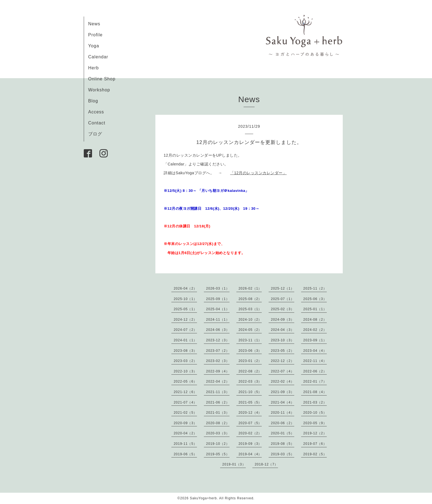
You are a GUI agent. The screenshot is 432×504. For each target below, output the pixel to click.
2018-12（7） (266, 464)
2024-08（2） (315, 320)
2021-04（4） (283, 402)
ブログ (95, 134)
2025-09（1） (218, 299)
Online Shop (102, 79)
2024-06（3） (218, 330)
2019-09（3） (250, 444)
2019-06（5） (185, 454)
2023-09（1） (315, 340)
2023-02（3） (218, 361)
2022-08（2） (250, 371)
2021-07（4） (185, 402)
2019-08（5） (283, 444)
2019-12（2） (315, 433)
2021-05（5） (250, 402)
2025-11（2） (315, 288)
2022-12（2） (283, 361)
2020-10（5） (315, 413)
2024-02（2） (315, 330)
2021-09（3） (283, 392)
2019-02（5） (315, 454)
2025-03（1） (250, 309)
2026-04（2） (185, 288)
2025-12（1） (283, 288)
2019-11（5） (185, 444)
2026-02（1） (250, 288)
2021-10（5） (250, 392)
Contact (97, 123)
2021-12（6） (185, 392)
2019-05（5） (218, 454)
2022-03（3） (250, 382)
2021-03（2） (315, 402)
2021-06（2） (218, 402)
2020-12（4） (250, 413)
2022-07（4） (283, 371)
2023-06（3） (250, 351)
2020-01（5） (283, 433)
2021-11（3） (218, 392)
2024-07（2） (185, 330)
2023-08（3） (185, 351)
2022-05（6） (185, 382)
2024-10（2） (250, 320)
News (94, 24)
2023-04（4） (315, 351)
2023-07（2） (218, 351)
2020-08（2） (218, 423)
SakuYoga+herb (203, 498)
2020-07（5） (250, 423)
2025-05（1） (185, 309)
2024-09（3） (283, 320)
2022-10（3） (185, 371)
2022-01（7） (315, 382)
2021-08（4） (315, 392)
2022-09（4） (218, 371)
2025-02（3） (283, 309)
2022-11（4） (315, 361)
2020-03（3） (218, 433)
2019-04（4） (250, 454)
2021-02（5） (185, 413)
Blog (93, 101)
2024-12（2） (185, 320)
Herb (94, 68)
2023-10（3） (283, 340)
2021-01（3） (218, 413)
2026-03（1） (218, 288)
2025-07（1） (283, 299)
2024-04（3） (283, 330)
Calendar (98, 57)
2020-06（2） (283, 423)
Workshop (99, 90)
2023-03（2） (185, 361)
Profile (95, 35)
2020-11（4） (283, 413)
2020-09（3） (185, 423)
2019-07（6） (315, 444)
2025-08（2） (250, 299)
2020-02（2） (250, 433)
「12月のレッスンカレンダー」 (258, 173)
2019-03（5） (283, 454)
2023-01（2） (250, 361)
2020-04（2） (185, 433)
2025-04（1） (218, 309)
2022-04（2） (218, 382)
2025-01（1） (315, 309)
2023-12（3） (218, 340)
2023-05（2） (283, 351)
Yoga (94, 46)
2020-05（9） (315, 423)
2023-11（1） (250, 340)
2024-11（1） (218, 320)
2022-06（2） (315, 371)
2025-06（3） (315, 299)
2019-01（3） (234, 464)
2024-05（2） (250, 330)
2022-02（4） (283, 382)
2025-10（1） (185, 299)
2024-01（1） (185, 340)
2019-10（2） (218, 444)
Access (96, 112)
